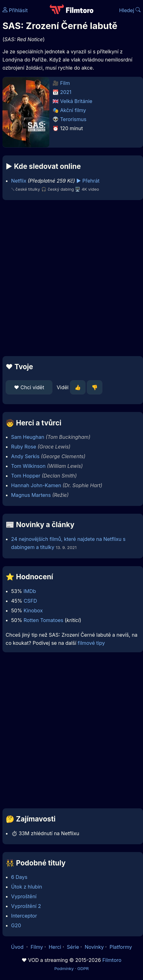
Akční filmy (73, 110)
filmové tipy (91, 643)
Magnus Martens (31, 495)
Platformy (121, 947)
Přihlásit (15, 10)
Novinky (94, 947)
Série (73, 947)
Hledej (130, 10)
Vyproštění (24, 896)
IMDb (30, 591)
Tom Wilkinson (28, 466)
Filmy (37, 947)
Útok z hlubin (27, 887)
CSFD (30, 601)
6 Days (19, 877)
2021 (66, 92)
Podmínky (64, 968)
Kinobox (33, 610)
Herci (55, 947)
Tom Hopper (26, 476)
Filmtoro (112, 960)
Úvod (18, 947)
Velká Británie (76, 101)
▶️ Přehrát (88, 181)
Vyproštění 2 (26, 906)
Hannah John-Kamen (36, 485)
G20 (16, 925)
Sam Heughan (28, 437)
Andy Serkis (25, 456)
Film (65, 83)
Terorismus (73, 119)
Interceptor (24, 916)
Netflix (19, 181)
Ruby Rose (24, 447)
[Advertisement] (70, 278)
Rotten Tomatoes (43, 620)
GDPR (83, 968)
